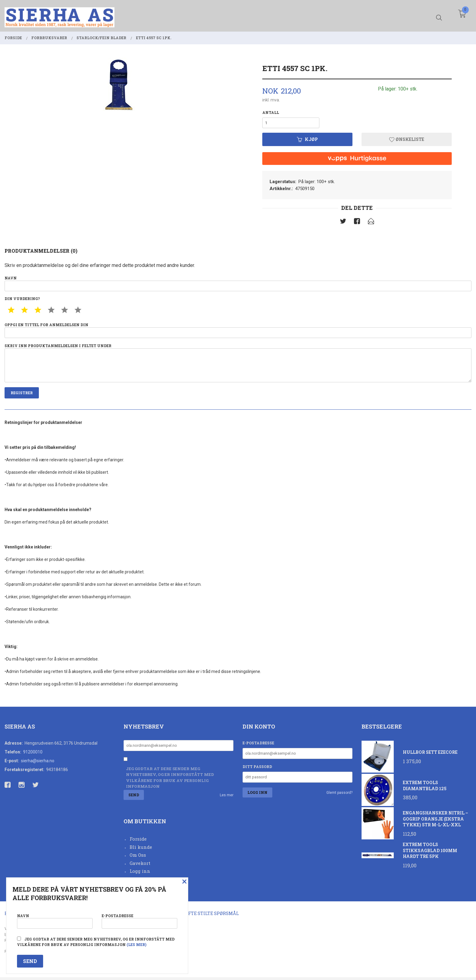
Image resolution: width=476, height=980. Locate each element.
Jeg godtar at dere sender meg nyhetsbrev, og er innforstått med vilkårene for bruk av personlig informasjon (170, 780)
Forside (138, 842)
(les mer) (136, 944)
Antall (271, 112)
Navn (238, 284)
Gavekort (140, 866)
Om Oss (138, 858)
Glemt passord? (339, 795)
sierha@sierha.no (38, 763)
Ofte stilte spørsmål (212, 916)
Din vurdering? (22, 299)
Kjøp (307, 140)
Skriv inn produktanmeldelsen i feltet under (238, 365)
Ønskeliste (407, 140)
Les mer (227, 797)
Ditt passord (257, 769)
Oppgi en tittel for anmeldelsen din (238, 331)
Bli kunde (141, 849)
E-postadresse (258, 745)
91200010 (33, 754)
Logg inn (140, 874)
